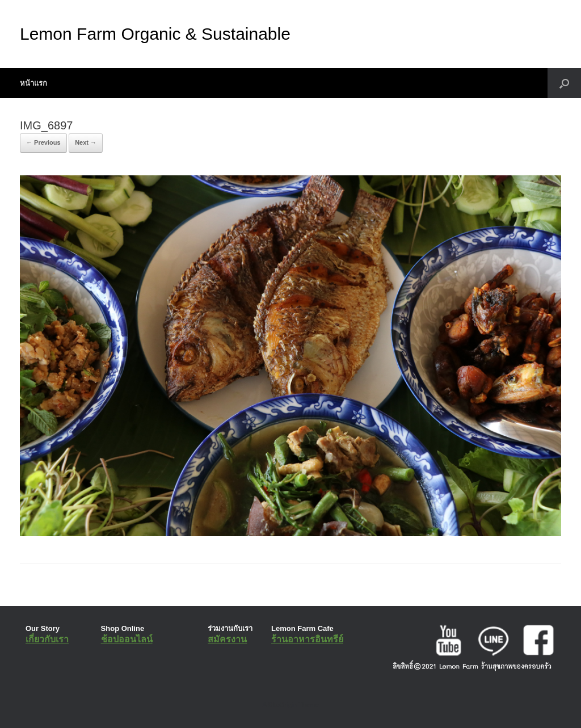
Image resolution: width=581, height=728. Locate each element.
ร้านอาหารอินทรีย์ (307, 639)
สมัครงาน (227, 639)
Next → (86, 142)
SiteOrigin (282, 705)
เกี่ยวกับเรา (47, 639)
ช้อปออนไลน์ (127, 639)
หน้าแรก (33, 83)
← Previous (43, 142)
